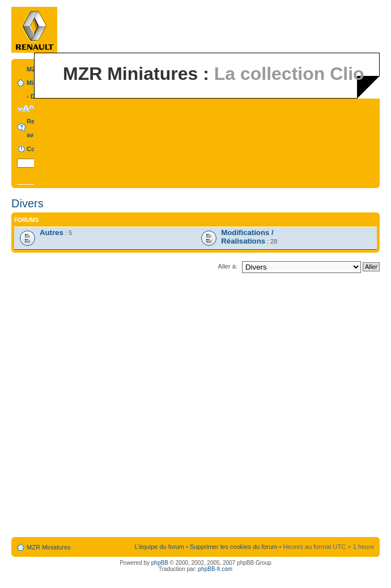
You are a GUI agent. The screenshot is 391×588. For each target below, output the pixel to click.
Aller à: (228, 266)
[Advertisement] (129, 407)
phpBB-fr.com (216, 569)
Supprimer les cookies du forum (234, 547)
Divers (27, 203)
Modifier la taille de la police (26, 109)
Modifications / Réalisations (247, 237)
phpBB (160, 563)
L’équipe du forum (159, 547)
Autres (52, 233)
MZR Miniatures (49, 547)
